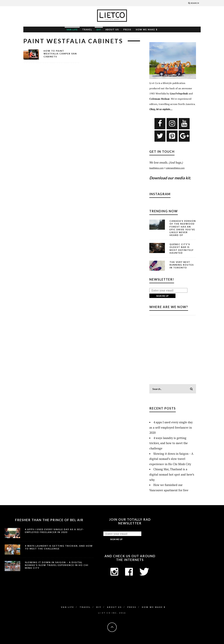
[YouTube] (184, 124)
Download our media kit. (170, 178)
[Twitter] (160, 136)
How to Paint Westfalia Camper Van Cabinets (60, 54)
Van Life (72, 30)
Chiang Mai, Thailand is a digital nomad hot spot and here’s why (172, 474)
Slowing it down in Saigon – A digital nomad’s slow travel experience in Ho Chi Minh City (171, 459)
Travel (87, 30)
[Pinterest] (172, 136)
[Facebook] (160, 124)
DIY (99, 30)
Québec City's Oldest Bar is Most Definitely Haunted (182, 249)
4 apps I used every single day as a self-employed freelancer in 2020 (171, 427)
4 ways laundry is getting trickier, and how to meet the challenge (169, 443)
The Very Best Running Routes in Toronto (182, 265)
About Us (112, 30)
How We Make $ (147, 30)
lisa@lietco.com (156, 168)
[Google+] (184, 136)
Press (127, 30)
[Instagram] (172, 124)
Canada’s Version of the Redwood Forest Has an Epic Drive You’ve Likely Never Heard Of (183, 228)
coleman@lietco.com (175, 168)
